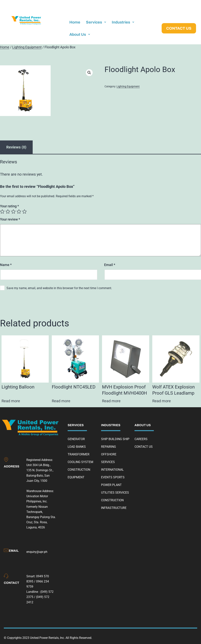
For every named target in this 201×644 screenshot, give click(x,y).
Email (110, 265)
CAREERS (141, 439)
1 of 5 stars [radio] (2, 212)
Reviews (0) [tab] (16, 147)
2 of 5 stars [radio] (8, 212)
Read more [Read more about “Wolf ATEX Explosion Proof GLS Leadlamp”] (162, 401)
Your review (10, 219)
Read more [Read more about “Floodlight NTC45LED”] (61, 401)
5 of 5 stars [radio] (24, 212)
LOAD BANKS (77, 447)
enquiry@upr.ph (37, 552)
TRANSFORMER (79, 454)
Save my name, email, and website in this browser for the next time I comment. (59, 288)
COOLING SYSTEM (80, 462)
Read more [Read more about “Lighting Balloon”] (11, 401)
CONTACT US (144, 447)
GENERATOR (76, 439)
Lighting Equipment (27, 47)
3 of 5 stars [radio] (13, 212)
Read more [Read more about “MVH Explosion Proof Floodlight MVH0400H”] (111, 401)
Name (6, 265)
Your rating (9, 206)
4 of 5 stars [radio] (19, 212)
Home (5, 47)
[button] (89, 73)
